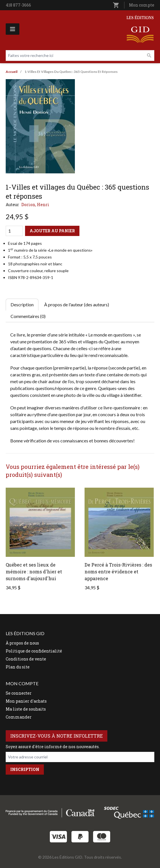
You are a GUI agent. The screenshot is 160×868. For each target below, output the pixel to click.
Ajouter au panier (52, 231)
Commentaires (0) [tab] (28, 316)
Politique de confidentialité (34, 651)
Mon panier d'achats (26, 701)
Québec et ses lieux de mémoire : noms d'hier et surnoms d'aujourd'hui (34, 572)
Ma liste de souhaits (26, 709)
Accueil (12, 72)
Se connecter (19, 693)
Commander (19, 717)
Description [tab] (22, 304)
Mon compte (142, 5)
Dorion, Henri (35, 205)
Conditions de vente (26, 659)
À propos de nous (22, 643)
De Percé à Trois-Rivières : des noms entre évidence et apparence (118, 572)
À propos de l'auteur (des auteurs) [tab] (77, 304)
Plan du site (18, 667)
